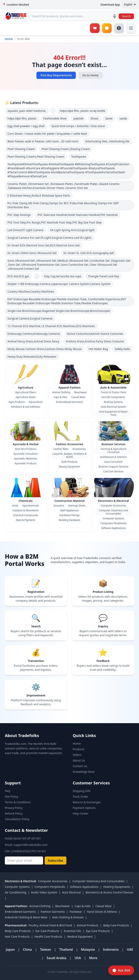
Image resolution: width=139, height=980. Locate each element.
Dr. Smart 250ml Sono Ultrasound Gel (32, 253)
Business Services (113, 444)
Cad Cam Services (113, 471)
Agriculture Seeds (26, 397)
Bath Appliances (69, 510)
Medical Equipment (80, 937)
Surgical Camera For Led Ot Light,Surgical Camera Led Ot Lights (49, 238)
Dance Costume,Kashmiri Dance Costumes (95, 334)
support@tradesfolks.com (30, 845)
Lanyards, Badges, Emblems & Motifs (70, 455)
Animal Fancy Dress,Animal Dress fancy (33, 341)
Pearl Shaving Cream (21, 149)
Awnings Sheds (77, 506)
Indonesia (111, 949)
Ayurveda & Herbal (26, 444)
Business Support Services (113, 467)
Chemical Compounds (25, 515)
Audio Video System (44, 892)
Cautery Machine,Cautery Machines (31, 291)
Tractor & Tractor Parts (113, 392)
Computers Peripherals (113, 523)
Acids (15, 506)
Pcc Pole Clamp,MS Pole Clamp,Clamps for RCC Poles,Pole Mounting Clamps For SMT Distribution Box (63, 205)
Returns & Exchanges (87, 802)
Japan (10, 949)
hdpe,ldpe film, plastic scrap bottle (82, 111)
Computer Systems (114, 518)
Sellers (77, 755)
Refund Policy (14, 813)
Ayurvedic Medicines (26, 459)
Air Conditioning (16, 892)
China (27, 949)
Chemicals (26, 501)
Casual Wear (78, 397)
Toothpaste (79, 157)
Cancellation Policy (17, 819)
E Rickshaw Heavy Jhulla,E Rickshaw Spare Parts (39, 195)
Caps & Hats (60, 397)
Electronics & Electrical (113, 501)
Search (126, 16)
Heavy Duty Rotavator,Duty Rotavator (32, 357)
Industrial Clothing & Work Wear (26, 917)
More (93, 958)
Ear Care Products (47, 931)
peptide (78, 118)
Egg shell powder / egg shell (26, 126)
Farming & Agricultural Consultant (113, 451)
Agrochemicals (31, 506)
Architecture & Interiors (113, 457)
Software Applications (113, 528)
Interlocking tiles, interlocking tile (107, 141)
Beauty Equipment (70, 467)
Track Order (81, 797)
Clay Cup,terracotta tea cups (62, 276)
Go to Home (90, 75)
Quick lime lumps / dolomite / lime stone (78, 126)
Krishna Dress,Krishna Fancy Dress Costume (95, 341)
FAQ (8, 791)
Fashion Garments (53, 912)
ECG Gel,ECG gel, (19, 276)
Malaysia (88, 949)
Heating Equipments (117, 887)
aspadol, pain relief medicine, (27, 111)
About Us (79, 760)
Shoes (94, 118)
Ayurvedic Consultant (26, 454)
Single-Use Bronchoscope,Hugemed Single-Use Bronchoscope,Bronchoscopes (59, 311)
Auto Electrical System (113, 407)
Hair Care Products (17, 937)
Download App (110, 5)
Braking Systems (113, 402)
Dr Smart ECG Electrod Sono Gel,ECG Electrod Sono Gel (44, 245)
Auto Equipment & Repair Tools (113, 413)
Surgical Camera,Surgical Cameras (30, 318)
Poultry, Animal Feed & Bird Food (50, 925)
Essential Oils (72, 931)
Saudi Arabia (57, 958)
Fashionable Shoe (55, 118)
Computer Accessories (113, 506)
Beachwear (80, 392)
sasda (123, 118)
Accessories (79, 449)
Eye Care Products (98, 931)
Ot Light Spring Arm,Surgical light (72, 230)
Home (9, 39)
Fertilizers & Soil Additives (26, 407)
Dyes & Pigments (26, 520)
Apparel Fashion (70, 387)
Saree (109, 118)
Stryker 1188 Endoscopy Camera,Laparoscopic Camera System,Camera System (59, 284)
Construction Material (69, 501)
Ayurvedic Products (26, 463)
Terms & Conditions (18, 802)
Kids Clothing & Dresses (68, 917)
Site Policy (11, 797)
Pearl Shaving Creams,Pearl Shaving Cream (36, 157)
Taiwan (46, 949)
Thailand (66, 949)
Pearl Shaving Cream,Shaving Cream (66, 149)
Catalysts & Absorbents (26, 510)
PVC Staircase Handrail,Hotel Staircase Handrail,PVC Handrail (78, 215)
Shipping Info (82, 791)
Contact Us (80, 766)
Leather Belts (61, 449)
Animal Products (88, 925)
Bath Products (69, 462)
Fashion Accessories (70, 444)
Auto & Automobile (113, 387)
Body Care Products (18, 931)
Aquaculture (36, 402)
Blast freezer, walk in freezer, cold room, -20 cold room (43, 141)
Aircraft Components (113, 397)
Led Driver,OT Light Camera (25, 230)
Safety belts (122, 349)
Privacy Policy (14, 808)
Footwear (76, 912)
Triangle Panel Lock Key (103, 276)
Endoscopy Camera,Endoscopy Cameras (34, 334)
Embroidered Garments (69, 402)
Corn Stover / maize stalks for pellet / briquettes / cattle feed (47, 134)
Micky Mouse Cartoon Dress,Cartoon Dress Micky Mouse (45, 349)
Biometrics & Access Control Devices (110, 892)
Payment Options (84, 808)
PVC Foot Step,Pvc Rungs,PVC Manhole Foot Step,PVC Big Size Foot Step (55, 222)
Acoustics (59, 506)
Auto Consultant (113, 462)
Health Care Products (48, 937)
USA (78, 958)
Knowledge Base (84, 772)
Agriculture (26, 387)
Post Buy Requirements (56, 75)
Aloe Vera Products (26, 449)
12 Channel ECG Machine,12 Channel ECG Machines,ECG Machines (51, 326)
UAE (130, 949)
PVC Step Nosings (19, 215)
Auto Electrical (71, 892)
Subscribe (56, 861)
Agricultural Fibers (26, 392)
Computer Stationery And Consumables (113, 512)
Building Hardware (69, 520)
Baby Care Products (116, 925)
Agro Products (17, 402)
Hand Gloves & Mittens (102, 912)
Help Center (81, 813)
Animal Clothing (61, 392)
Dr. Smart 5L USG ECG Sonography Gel (89, 253)
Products (79, 749)
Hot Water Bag (98, 349)
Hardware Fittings (69, 515)
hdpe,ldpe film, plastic (22, 118)
